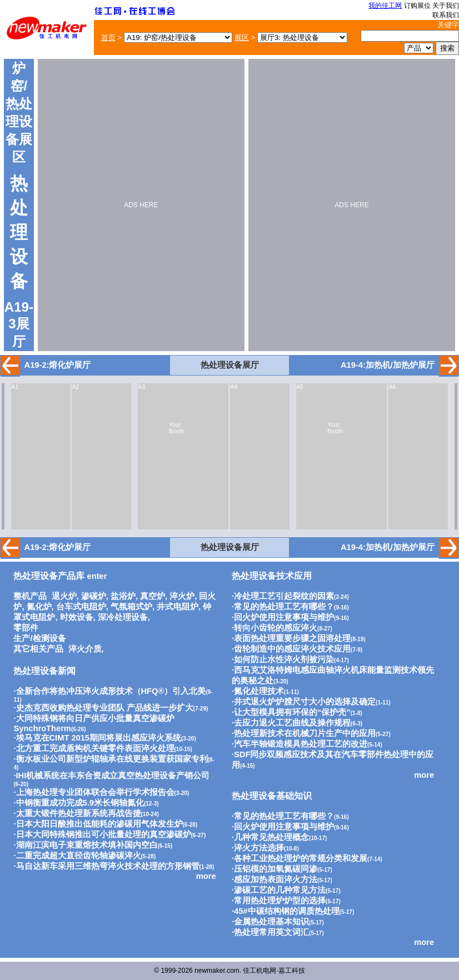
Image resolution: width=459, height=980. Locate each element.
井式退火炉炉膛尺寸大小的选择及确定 (305, 702)
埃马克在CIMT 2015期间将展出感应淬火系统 (99, 738)
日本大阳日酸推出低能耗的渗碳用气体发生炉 (99, 824)
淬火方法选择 (259, 848)
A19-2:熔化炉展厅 (58, 365)
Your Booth (177, 428)
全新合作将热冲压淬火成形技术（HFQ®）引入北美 (111, 691)
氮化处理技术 (259, 691)
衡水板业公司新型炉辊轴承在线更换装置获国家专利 (112, 759)
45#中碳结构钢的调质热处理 (286, 911)
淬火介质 (85, 649)
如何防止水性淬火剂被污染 (284, 659)
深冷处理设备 (123, 617)
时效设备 (77, 617)
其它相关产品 (38, 649)
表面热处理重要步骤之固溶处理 (292, 638)
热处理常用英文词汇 (271, 932)
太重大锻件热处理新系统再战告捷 (79, 813)
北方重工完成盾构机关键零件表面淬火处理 (95, 748)
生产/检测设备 (39, 638)
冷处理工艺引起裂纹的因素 (284, 596)
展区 (242, 37)
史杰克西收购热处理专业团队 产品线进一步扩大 (105, 708)
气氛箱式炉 (131, 607)
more (206, 876)
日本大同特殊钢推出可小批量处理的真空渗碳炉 (104, 834)
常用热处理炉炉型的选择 (280, 901)
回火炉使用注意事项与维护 (284, 617)
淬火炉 (182, 596)
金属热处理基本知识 (271, 922)
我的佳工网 (385, 6)
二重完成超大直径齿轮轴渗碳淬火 (79, 856)
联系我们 (446, 15)
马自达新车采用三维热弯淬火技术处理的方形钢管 (108, 866)
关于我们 (446, 6)
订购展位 (417, 6)
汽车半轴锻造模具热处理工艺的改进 (301, 744)
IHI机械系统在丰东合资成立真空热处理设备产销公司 (113, 776)
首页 (108, 37)
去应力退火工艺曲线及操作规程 (292, 723)
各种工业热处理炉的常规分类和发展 (301, 858)
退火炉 (64, 596)
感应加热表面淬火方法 (276, 879)
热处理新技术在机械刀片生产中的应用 (305, 733)
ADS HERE (141, 205)
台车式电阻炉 (81, 607)
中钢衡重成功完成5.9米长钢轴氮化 (80, 803)
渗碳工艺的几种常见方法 (280, 890)
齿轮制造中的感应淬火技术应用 (292, 649)
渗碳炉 (94, 596)
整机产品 (30, 596)
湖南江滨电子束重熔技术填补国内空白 (87, 845)
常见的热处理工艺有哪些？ (284, 607)
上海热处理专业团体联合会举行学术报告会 (95, 792)
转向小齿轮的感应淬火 (276, 628)
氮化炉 (39, 607)
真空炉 (153, 596)
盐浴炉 (123, 596)
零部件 (26, 628)
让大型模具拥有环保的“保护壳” (292, 712)
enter (60, 576)
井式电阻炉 (178, 607)
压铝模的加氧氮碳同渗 (276, 869)
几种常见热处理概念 (271, 837)
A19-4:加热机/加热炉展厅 (388, 365)
